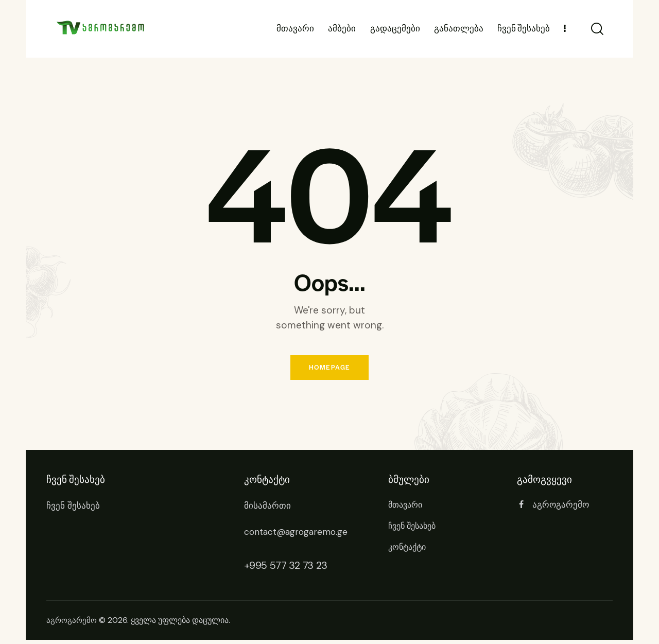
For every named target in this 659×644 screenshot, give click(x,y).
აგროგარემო (73, 625)
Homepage (329, 370)
